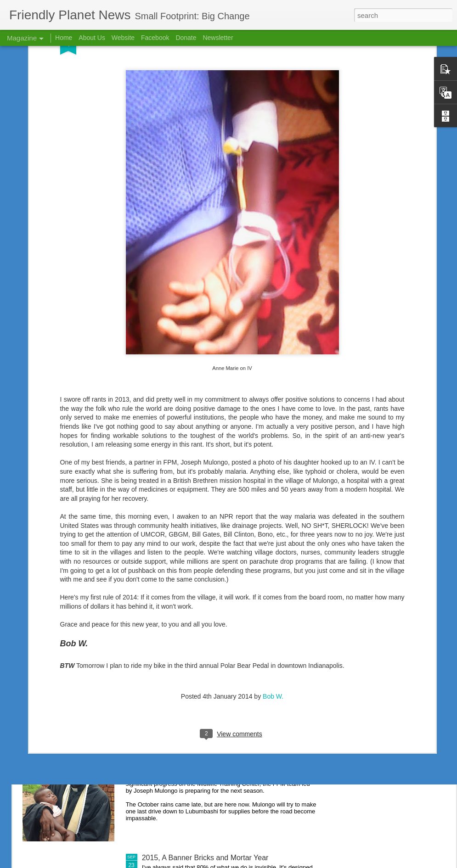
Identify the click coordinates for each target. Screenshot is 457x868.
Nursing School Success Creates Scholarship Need (226, 649)
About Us (92, 38)
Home (64, 38)
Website (123, 38)
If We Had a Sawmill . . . (181, 753)
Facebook (155, 38)
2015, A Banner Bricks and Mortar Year (205, 858)
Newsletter (218, 38)
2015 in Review (167, 545)
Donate (186, 38)
